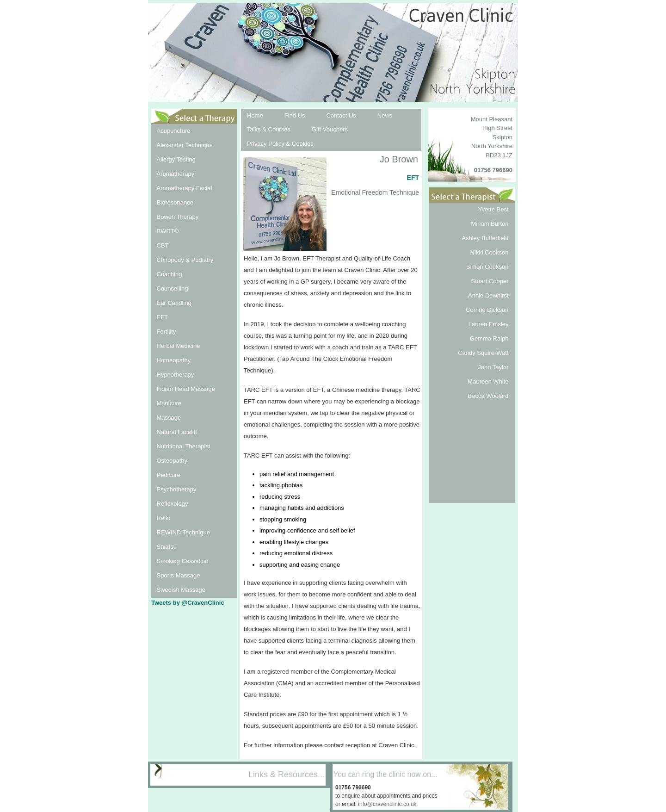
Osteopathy (172, 461)
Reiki (163, 518)
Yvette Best (493, 209)
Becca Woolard (488, 396)
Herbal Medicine (179, 346)
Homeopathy (174, 360)
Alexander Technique (185, 145)
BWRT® (168, 231)
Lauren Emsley (489, 324)
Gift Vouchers (330, 129)
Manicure (169, 403)
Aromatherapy (176, 174)
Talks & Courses (269, 129)
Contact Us (341, 115)
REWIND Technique (183, 532)
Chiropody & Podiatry (185, 260)
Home (255, 115)
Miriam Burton (490, 224)
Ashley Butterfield (485, 238)
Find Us (295, 115)
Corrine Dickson (487, 310)
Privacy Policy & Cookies (280, 144)
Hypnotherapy (176, 375)
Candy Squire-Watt (483, 353)
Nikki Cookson (489, 252)
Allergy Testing (176, 159)
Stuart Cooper (490, 281)
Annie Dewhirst (488, 295)
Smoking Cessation (183, 561)
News (385, 115)
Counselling (173, 288)
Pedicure (169, 475)
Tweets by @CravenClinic (188, 603)
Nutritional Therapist (184, 446)
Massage (169, 418)
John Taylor (493, 367)
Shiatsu (167, 547)
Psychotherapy (177, 489)
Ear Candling (174, 303)
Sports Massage (179, 575)
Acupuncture (174, 131)
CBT (163, 245)
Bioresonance (175, 202)
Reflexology (173, 504)
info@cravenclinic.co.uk (387, 804)
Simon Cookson (487, 267)
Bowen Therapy (178, 217)
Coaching (170, 274)
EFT (163, 317)
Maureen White (488, 381)
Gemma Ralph (489, 338)
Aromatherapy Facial (185, 188)
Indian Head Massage (186, 389)
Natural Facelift (177, 432)
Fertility (166, 332)
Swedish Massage (181, 590)
